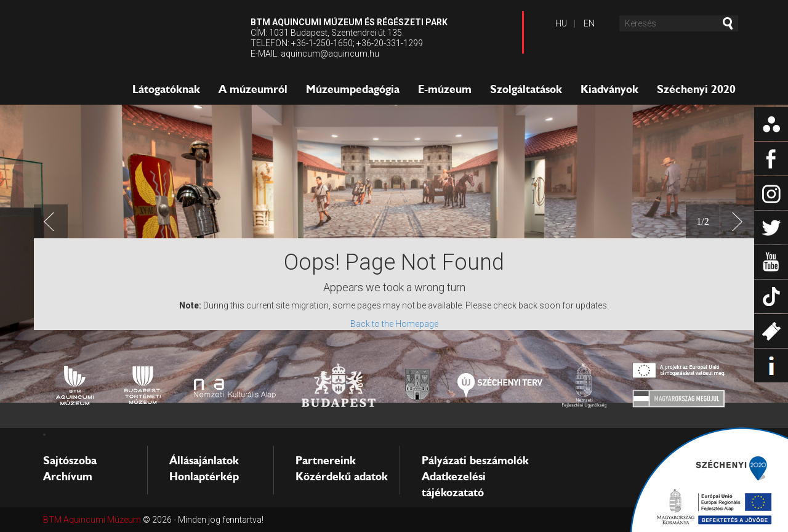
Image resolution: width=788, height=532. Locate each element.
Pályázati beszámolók (475, 461)
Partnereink (326, 461)
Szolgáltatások (526, 89)
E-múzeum (445, 89)
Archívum (68, 477)
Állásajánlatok (204, 461)
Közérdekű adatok (342, 477)
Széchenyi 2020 (696, 89)
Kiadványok (609, 89)
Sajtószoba (70, 461)
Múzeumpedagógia (353, 89)
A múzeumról (253, 89)
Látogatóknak (166, 89)
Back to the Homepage (394, 324)
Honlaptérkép (204, 477)
